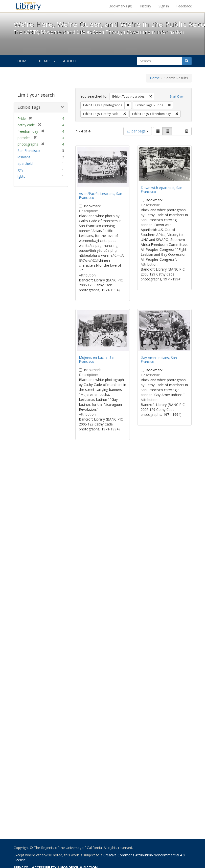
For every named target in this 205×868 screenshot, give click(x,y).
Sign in (164, 6)
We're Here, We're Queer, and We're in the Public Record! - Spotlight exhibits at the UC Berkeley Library (28, 6)
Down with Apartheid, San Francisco (161, 190)
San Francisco (29, 151)
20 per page (138, 131)
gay (20, 170)
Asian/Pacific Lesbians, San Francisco (101, 195)
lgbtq (22, 176)
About (70, 61)
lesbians (24, 157)
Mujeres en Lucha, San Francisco (97, 359)
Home (23, 61)
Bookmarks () (120, 6)
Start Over (177, 96)
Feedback (184, 6)
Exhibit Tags (29, 107)
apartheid (25, 163)
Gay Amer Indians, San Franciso (159, 360)
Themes (46, 61)
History (145, 6)
